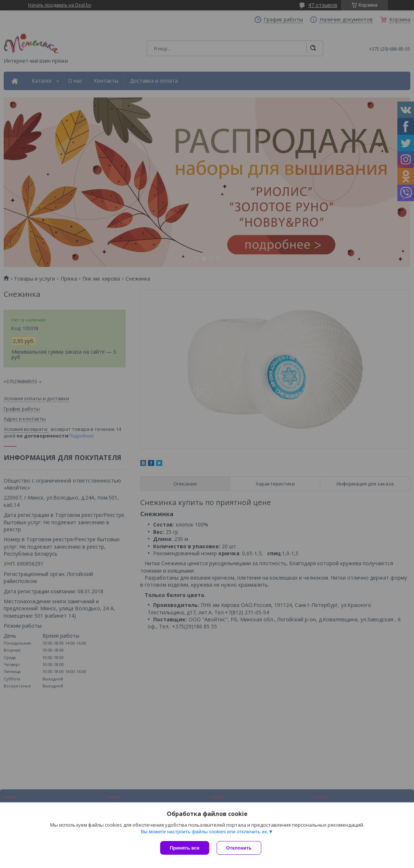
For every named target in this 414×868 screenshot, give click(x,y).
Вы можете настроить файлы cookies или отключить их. (204, 832)
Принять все (185, 848)
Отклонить (239, 848)
